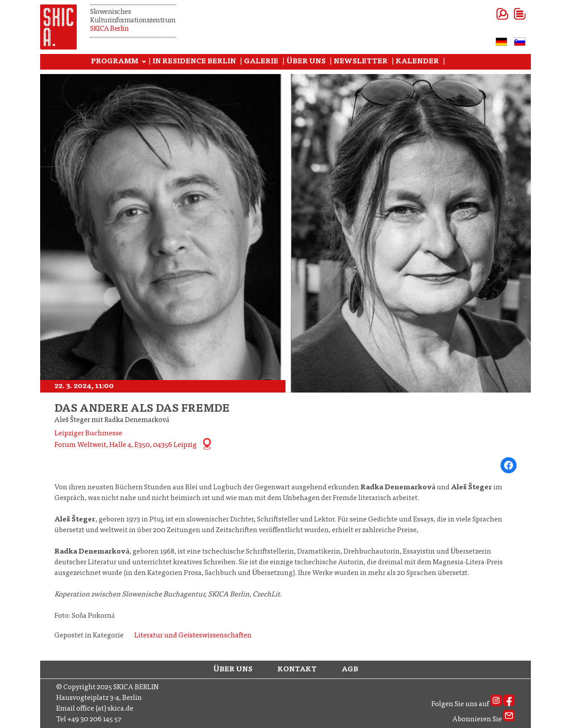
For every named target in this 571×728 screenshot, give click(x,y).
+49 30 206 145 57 (94, 720)
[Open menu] (509, 14)
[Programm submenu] (144, 62)
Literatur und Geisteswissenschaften (193, 636)
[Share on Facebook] (509, 465)
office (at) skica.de (105, 709)
